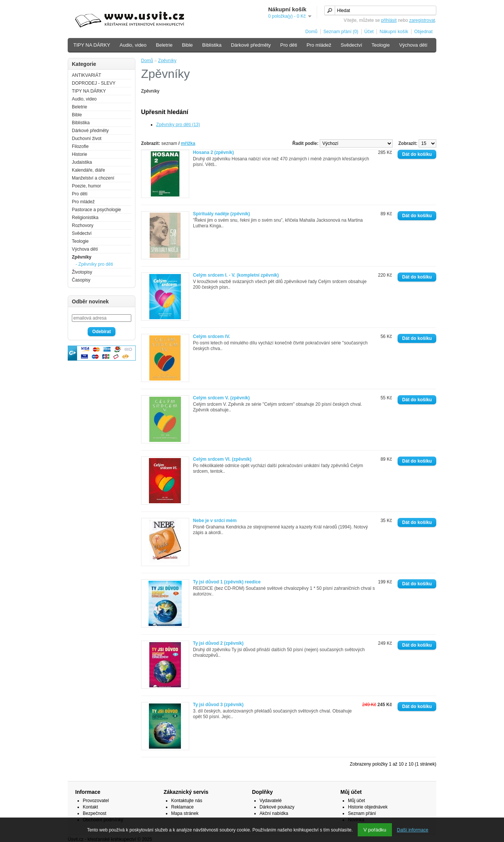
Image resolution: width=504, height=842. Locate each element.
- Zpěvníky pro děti (94, 264)
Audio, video (133, 45)
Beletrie (164, 45)
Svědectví (351, 45)
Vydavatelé (271, 801)
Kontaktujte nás (187, 801)
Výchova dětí (413, 45)
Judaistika (82, 162)
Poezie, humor (86, 186)
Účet (369, 32)
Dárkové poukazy (277, 807)
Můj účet (356, 801)
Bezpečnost (95, 813)
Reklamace (182, 807)
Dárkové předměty (251, 45)
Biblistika (212, 45)
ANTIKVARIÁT (87, 75)
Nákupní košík (394, 32)
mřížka (188, 143)
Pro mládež (319, 45)
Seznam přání (362, 813)
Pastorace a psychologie (96, 210)
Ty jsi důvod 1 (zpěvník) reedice (227, 582)
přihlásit (389, 20)
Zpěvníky (82, 257)
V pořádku (375, 830)
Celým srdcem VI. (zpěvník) (222, 459)
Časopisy (81, 280)
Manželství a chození (93, 178)
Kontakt (90, 807)
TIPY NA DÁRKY (92, 45)
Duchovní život (87, 139)
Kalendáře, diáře (88, 170)
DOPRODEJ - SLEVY (94, 83)
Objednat (423, 32)
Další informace (412, 830)
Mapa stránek (185, 813)
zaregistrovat (422, 20)
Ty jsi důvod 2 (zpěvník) (218, 643)
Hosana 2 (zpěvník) (213, 152)
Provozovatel (96, 801)
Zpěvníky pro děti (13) (178, 125)
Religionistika (85, 218)
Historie (80, 154)
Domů (311, 32)
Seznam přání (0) (341, 32)
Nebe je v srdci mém (215, 521)
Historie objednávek (368, 807)
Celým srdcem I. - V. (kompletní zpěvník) (236, 275)
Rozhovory (83, 225)
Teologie (381, 45)
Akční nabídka (274, 813)
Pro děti (289, 45)
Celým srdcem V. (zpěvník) (221, 398)
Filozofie (80, 146)
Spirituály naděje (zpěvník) (221, 214)
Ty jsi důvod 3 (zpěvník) (218, 705)
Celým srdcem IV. (212, 336)
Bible (187, 45)
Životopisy (82, 272)
